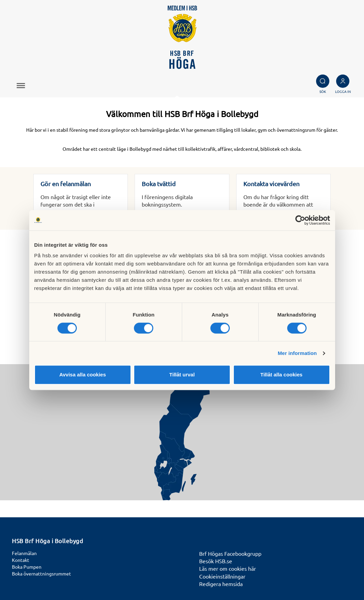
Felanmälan (24, 553)
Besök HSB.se (216, 561)
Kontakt (21, 560)
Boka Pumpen (27, 567)
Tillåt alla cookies (281, 375)
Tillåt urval (182, 375)
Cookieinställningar (222, 576)
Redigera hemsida (221, 584)
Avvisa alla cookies (82, 375)
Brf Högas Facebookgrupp (230, 553)
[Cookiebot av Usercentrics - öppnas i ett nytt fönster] (300, 220)
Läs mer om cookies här (228, 568)
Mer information (297, 353)
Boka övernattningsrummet (41, 573)
